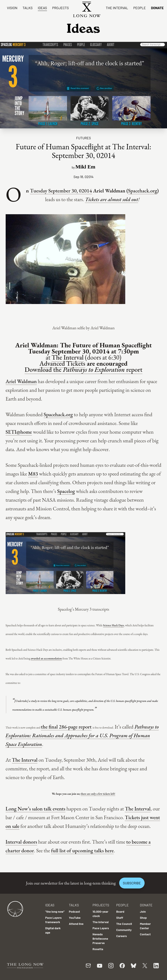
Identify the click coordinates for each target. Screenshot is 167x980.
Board (120, 911)
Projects (60, 8)
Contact (145, 934)
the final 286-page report (66, 727)
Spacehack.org (143, 191)
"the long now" (55, 911)
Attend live (76, 924)
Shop (143, 918)
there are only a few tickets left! (98, 794)
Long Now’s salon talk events (36, 809)
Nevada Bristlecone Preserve (100, 938)
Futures (83, 138)
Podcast (74, 911)
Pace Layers (101, 928)
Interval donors (21, 842)
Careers (121, 936)
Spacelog (66, 491)
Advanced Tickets (62, 363)
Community (124, 930)
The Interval (117, 8)
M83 (33, 474)
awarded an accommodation (46, 658)
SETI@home (19, 432)
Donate (157, 8)
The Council (124, 924)
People (139, 8)
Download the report (83, 369)
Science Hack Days (114, 625)
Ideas (42, 8)
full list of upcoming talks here (82, 850)
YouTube (75, 918)
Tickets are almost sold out (112, 199)
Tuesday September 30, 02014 (61, 191)
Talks (28, 8)
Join (143, 911)
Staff (120, 918)
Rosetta (98, 949)
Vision (12, 8)
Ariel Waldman (21, 381)
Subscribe (132, 883)
